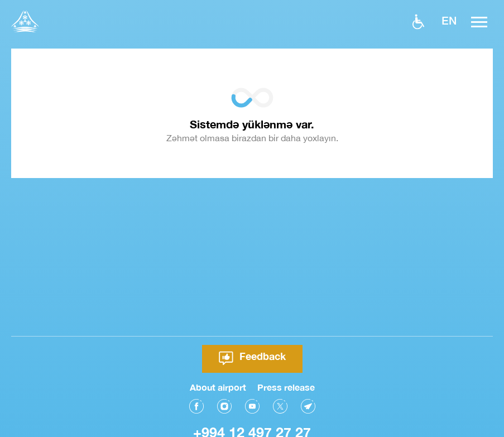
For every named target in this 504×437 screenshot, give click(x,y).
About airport (218, 386)
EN (449, 20)
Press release (286, 386)
